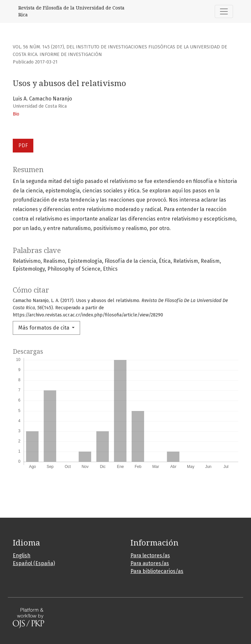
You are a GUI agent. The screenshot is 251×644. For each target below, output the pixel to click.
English (22, 555)
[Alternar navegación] (224, 11)
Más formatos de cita (44, 328)
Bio (16, 114)
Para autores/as (150, 563)
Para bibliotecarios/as (157, 571)
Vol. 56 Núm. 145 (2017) (38, 47)
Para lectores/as (150, 555)
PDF (23, 145)
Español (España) (34, 563)
